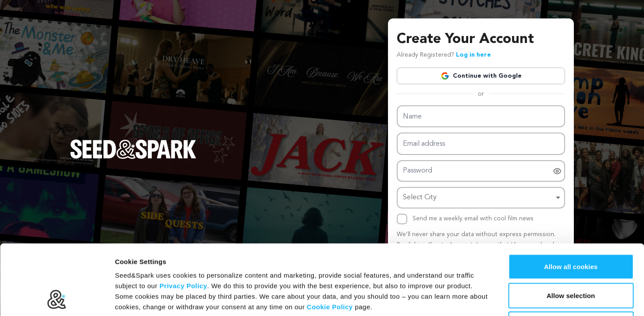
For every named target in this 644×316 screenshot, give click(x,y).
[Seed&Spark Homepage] (133, 158)
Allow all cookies (571, 201)
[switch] (557, 171)
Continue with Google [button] (481, 76)
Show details (460, 299)
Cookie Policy (330, 241)
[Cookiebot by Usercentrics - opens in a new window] (57, 299)
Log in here (473, 55)
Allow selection (571, 230)
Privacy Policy (183, 220)
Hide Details (571, 258)
